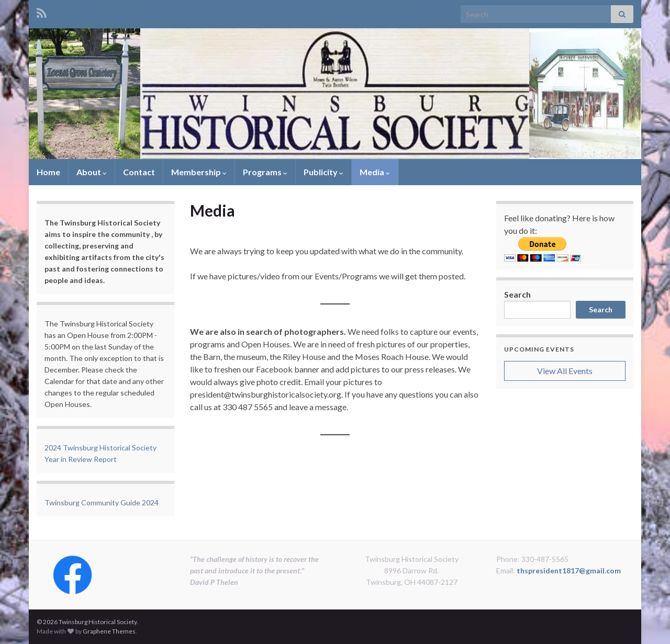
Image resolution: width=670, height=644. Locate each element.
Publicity (323, 172)
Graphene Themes (109, 631)
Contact (139, 172)
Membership (199, 172)
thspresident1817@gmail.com (569, 570)
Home (48, 172)
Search (517, 294)
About (92, 172)
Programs (265, 172)
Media (375, 172)
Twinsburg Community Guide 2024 (102, 502)
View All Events (565, 371)
